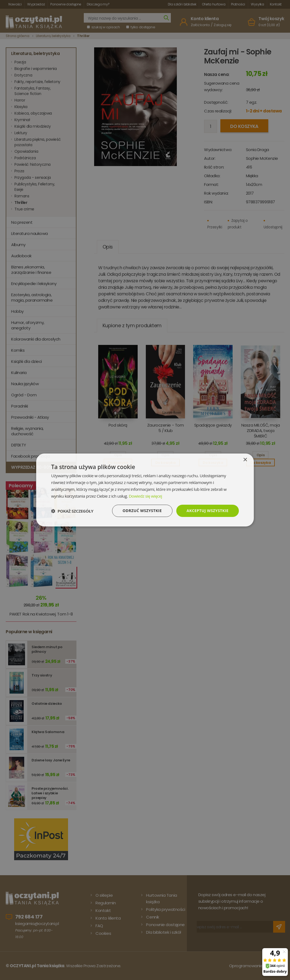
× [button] (245, 460)
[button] (72, 511)
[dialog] (145, 490)
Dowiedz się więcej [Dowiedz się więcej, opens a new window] (145, 496)
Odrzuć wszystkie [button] (142, 511)
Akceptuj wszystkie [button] (208, 511)
